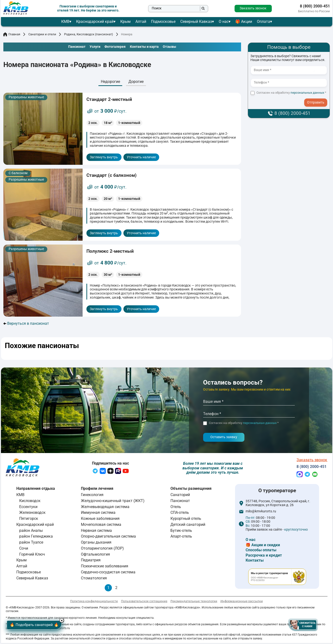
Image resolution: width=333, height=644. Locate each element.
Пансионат (180, 502)
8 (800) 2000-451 (315, 6)
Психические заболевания (105, 567)
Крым (125, 21)
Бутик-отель (181, 531)
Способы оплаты (261, 551)
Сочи (24, 549)
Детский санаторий (188, 525)
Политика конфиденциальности (94, 602)
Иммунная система (98, 514)
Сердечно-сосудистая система (108, 573)
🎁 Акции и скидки (263, 546)
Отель (176, 508)
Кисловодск (30, 502)
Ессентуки (28, 508)
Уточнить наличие (141, 157)
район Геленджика (36, 537)
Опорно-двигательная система (108, 537)
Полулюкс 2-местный (110, 251)
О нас (224, 21)
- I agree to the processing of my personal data (317, 98)
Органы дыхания (96, 543)
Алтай (141, 21)
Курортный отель (186, 520)
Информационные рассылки (242, 602)
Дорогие (136, 82)
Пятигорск (29, 520)
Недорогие (110, 82)
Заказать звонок (253, 8)
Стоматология (94, 579)
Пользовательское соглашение (144, 602)
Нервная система (96, 531)
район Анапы (31, 531)
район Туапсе (31, 543)
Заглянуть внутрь (104, 157)
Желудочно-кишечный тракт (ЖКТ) (113, 502)
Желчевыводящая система (105, 508)
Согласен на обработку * (291, 93)
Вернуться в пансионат (26, 324)
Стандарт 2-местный (109, 99)
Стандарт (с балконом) (112, 175)
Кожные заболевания (100, 520)
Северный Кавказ (196, 21)
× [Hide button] (73, 619)
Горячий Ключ (32, 555)
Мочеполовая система (101, 525)
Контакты (255, 561)
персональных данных (307, 93)
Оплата (263, 21)
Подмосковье (163, 21)
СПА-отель (180, 514)
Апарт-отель (181, 537)
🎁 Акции (244, 21)
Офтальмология (95, 555)
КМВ (65, 21)
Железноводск (32, 514)
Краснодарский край (95, 21)
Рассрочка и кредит (264, 556)
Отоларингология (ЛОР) (102, 549)
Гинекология (92, 496)
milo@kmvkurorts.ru (261, 513)
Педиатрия (91, 561)
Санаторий (180, 496)
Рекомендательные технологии (194, 602)
